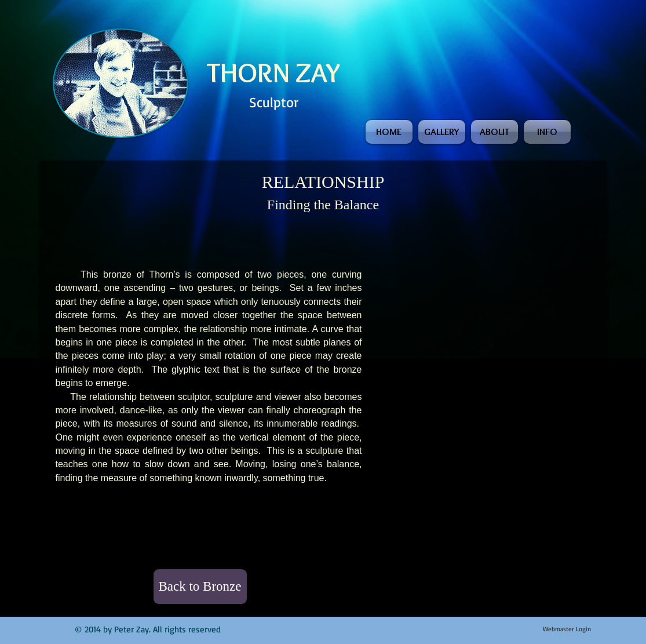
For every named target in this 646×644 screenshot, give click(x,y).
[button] (425, 299)
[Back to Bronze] (200, 587)
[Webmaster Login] (567, 630)
